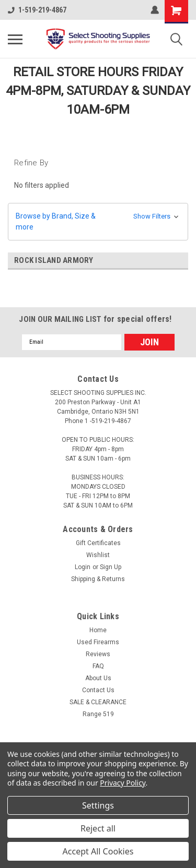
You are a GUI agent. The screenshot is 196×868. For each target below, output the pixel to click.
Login (83, 567)
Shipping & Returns (98, 579)
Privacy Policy (123, 783)
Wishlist (98, 555)
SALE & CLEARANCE (98, 702)
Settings (98, 805)
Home (98, 630)
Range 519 (98, 714)
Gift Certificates (98, 543)
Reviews (98, 654)
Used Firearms (98, 642)
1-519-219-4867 (37, 10)
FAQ (98, 666)
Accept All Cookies (98, 851)
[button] (98, 222)
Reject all (98, 828)
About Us (98, 678)
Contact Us (98, 690)
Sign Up (111, 567)
